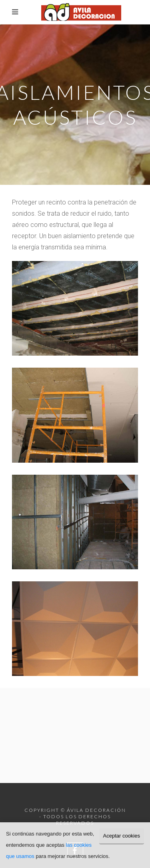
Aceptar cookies (122, 836)
